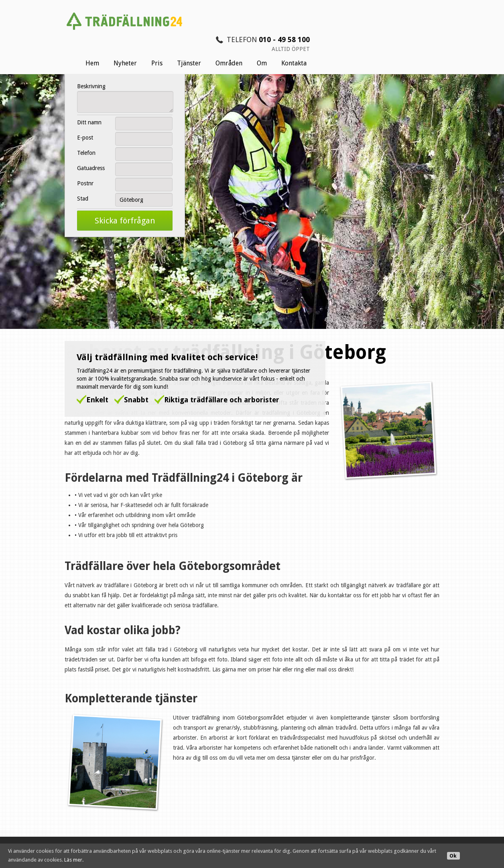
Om (395, 32)
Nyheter (258, 32)
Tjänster (322, 32)
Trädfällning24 (79, 295)
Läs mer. (74, 860)
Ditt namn (86, 122)
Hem (225, 32)
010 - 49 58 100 (417, 8)
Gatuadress (88, 168)
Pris (290, 32)
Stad (79, 199)
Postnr (82, 183)
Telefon (83, 153)
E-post (82, 138)
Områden (362, 32)
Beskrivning (88, 86)
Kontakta (427, 32)
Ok (453, 856)
